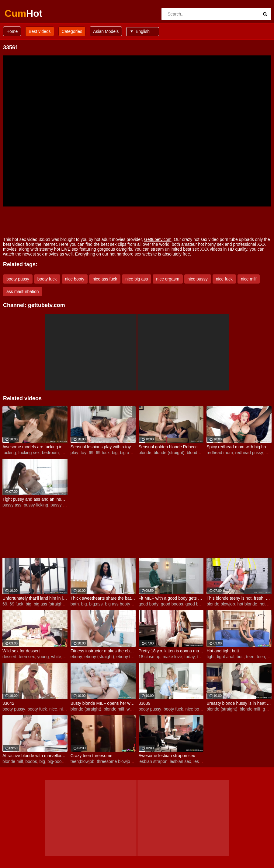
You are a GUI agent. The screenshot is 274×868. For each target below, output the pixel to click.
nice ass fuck (105, 279)
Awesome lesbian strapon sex (167, 756)
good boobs (172, 604)
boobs (31, 761)
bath (75, 604)
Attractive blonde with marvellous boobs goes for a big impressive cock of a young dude (35, 756)
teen (250, 657)
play (75, 453)
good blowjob (198, 604)
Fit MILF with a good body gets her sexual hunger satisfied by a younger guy (171, 598)
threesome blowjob (115, 761)
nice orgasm (168, 279)
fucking (9, 453)
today (189, 657)
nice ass (67, 709)
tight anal (226, 657)
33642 (8, 703)
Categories (72, 31)
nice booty (75, 279)
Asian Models (106, 31)
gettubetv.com (47, 305)
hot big (266, 604)
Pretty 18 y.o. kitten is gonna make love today (171, 651)
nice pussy (198, 279)
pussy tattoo (62, 505)
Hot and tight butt (223, 651)
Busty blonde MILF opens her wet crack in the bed (103, 703)
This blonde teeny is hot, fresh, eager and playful (239, 598)
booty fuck (47, 279)
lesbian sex (180, 761)
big (64, 453)
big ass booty (118, 604)
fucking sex (29, 453)
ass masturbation (23, 291)
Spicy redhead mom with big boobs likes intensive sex (239, 447)
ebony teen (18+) (133, 657)
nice (53, 709)
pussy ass (12, 505)
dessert (9, 657)
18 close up (150, 657)
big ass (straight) (49, 604)
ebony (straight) (99, 657)
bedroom (50, 453)
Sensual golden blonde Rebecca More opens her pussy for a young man (171, 447)
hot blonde (247, 604)
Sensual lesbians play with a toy (101, 447)
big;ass (96, 604)
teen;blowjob (83, 761)
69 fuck (103, 453)
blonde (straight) (169, 453)
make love (172, 657)
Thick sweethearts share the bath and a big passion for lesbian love (103, 598)
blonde (145, 453)
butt (240, 657)
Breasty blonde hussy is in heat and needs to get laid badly (239, 703)
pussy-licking (36, 505)
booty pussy (18, 279)
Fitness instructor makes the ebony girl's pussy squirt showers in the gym (103, 651)
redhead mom (220, 453)
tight (210, 657)
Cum (21, 13)
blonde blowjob (221, 604)
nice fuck (224, 279)
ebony (76, 657)
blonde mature (200, 453)
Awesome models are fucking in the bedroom (35, 447)
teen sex (27, 657)
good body (149, 604)
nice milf (249, 279)
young (43, 657)
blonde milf (114, 709)
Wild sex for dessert (21, 651)
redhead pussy (249, 453)
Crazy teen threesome (92, 756)
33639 (145, 703)
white (56, 657)
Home (12, 31)
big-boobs (57, 761)
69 (91, 453)
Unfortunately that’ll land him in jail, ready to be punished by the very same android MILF (35, 598)
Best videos (40, 31)
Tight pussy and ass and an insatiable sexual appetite (35, 499)
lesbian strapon (153, 761)
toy (83, 453)
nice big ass (137, 279)
